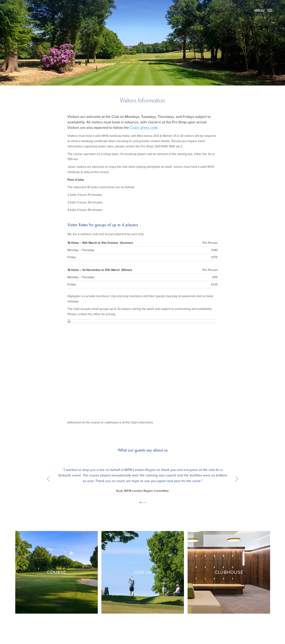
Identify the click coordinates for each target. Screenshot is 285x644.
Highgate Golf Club (142, 17)
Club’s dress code (144, 128)
